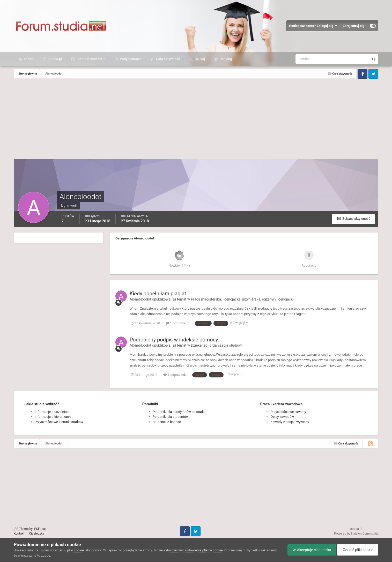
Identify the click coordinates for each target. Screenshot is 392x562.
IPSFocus (40, 529)
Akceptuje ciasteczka (310, 550)
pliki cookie (75, 550)
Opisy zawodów (282, 417)
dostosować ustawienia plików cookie (194, 550)
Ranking (225, 59)
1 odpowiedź (177, 323)
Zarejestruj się (353, 26)
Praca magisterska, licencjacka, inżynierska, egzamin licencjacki (242, 299)
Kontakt (19, 534)
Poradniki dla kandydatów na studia (179, 412)
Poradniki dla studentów (171, 417)
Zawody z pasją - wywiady (290, 422)
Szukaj (199, 59)
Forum (28, 59)
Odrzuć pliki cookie (357, 550)
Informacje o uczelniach (53, 412)
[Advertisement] (196, 120)
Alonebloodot (140, 299)
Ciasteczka (37, 534)
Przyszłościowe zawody (288, 412)
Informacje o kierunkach (53, 417)
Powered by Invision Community (356, 534)
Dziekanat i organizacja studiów (216, 345)
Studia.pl (55, 59)
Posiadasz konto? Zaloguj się (313, 26)
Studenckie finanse (167, 422)
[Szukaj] (313, 59)
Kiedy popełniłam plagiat (158, 294)
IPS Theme (21, 529)
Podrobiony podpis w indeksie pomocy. (174, 340)
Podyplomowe (130, 59)
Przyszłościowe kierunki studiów (59, 422)
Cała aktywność (168, 59)
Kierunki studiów (89, 59)
